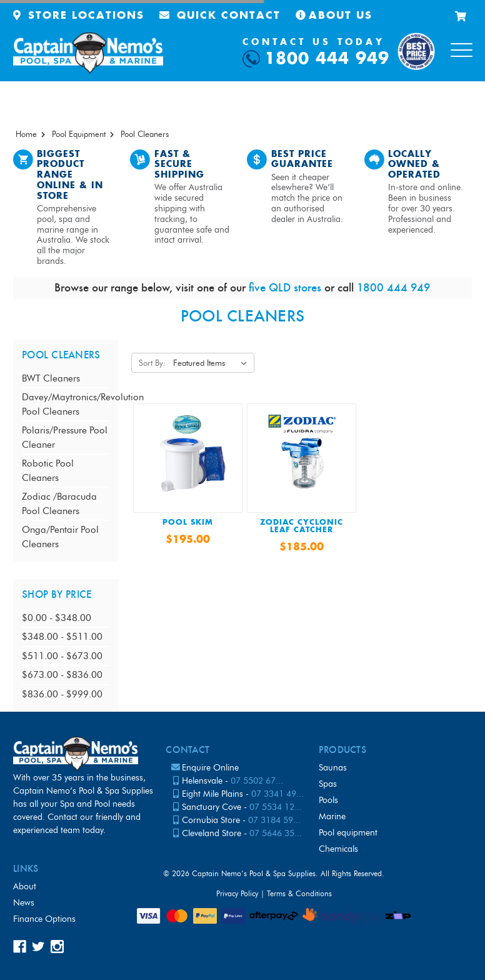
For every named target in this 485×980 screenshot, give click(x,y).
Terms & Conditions (299, 893)
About (25, 887)
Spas (328, 784)
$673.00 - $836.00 (62, 675)
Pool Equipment (348, 833)
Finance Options (44, 919)
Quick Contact (220, 16)
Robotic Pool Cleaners (48, 471)
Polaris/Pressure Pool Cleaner (65, 437)
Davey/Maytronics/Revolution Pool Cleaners (66, 404)
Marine (332, 816)
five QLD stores (285, 287)
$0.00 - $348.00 (57, 618)
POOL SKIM (188, 523)
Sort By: (152, 363)
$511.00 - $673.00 (62, 656)
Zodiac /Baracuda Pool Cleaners (59, 504)
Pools (328, 800)
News (24, 903)
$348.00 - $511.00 (62, 637)
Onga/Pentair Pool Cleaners (60, 537)
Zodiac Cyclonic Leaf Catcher (302, 527)
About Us (334, 16)
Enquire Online (210, 768)
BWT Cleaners (51, 378)
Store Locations (79, 16)
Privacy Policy (237, 893)
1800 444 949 (327, 59)
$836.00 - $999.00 (62, 694)
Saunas (333, 768)
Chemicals (338, 849)
